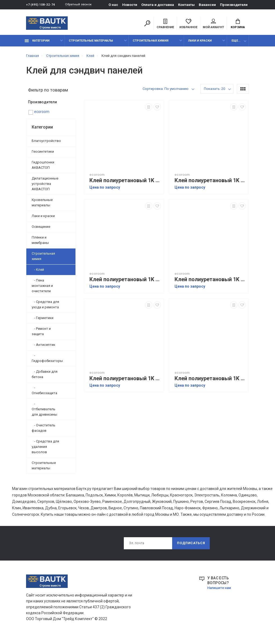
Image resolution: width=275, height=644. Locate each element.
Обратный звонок (81, 5)
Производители (234, 5)
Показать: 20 (214, 92)
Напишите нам (220, 592)
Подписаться (190, 547)
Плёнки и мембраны (40, 243)
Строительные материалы (91, 44)
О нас (113, 5)
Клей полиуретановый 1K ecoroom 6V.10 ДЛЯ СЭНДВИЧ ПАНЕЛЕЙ (210, 381)
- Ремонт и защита (41, 334)
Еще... (236, 44)
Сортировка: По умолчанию (166, 92)
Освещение (41, 229)
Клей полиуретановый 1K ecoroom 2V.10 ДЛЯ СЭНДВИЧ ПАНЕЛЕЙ (125, 183)
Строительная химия (151, 44)
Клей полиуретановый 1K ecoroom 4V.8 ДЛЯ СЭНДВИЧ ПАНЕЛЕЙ (125, 282)
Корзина (238, 24)
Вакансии (207, 5)
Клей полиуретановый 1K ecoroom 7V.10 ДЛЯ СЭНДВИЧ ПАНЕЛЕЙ (210, 183)
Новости (130, 5)
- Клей (38, 272)
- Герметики (43, 321)
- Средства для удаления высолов (45, 449)
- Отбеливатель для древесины (44, 412)
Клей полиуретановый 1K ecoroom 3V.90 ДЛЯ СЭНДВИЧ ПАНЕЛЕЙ (125, 381)
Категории (37, 44)
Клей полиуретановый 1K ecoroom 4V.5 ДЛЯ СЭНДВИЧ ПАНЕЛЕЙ (210, 282)
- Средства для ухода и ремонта (45, 307)
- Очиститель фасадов (44, 431)
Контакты (186, 5)
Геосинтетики (43, 154)
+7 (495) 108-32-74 (41, 5)
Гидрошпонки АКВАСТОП (43, 168)
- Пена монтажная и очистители (42, 288)
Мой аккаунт (213, 24)
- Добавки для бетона (45, 377)
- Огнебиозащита (44, 393)
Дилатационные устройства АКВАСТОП (45, 186)
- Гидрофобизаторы (47, 361)
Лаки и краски (200, 44)
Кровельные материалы (42, 205)
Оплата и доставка (158, 5)
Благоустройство (46, 143)
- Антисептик (44, 347)
